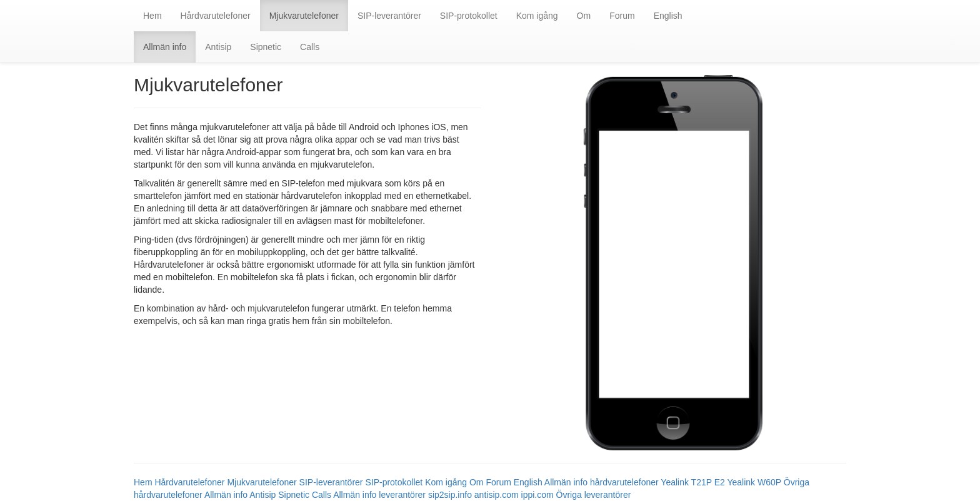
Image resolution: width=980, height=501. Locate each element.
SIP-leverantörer (389, 16)
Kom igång (537, 16)
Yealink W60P (754, 482)
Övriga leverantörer (594, 495)
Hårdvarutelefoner (216, 16)
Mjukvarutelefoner (304, 16)
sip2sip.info (450, 495)
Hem (152, 16)
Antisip (218, 47)
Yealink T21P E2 (693, 482)
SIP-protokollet (469, 16)
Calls (310, 47)
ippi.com (537, 495)
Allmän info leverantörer (379, 495)
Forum (622, 16)
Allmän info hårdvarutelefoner (602, 482)
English (668, 16)
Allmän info (165, 47)
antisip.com (497, 495)
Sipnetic (266, 47)
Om (584, 16)
